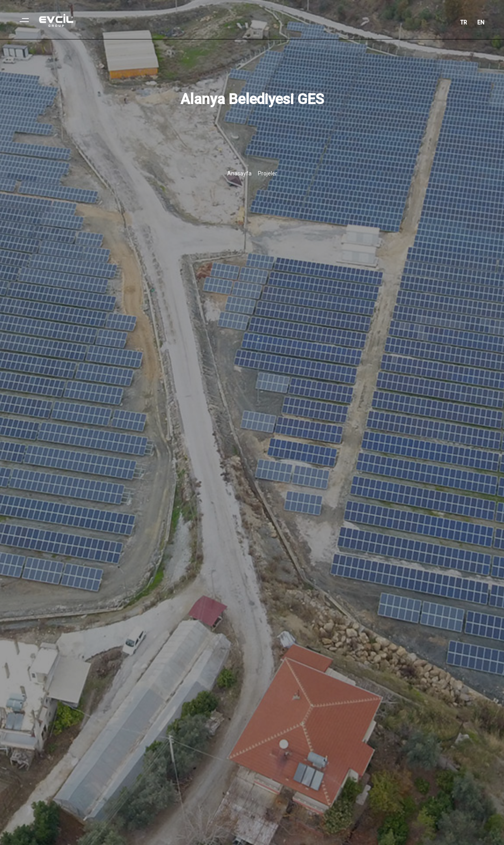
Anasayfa (239, 173)
